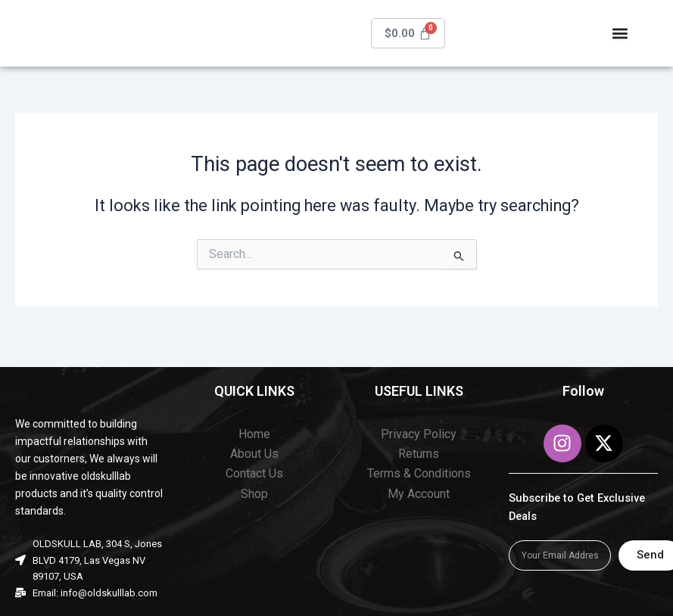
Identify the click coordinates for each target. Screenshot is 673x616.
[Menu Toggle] (621, 36)
